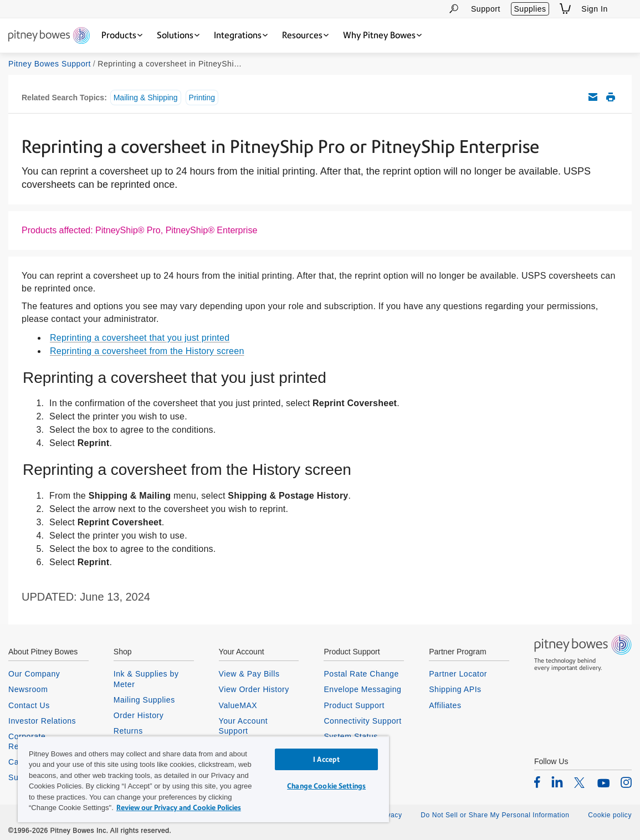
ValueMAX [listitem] (238, 705)
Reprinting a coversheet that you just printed (140, 338)
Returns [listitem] (128, 731)
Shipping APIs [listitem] (455, 689)
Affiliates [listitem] (445, 705)
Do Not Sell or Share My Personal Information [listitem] (495, 815)
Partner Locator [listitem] (458, 674)
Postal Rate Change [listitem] (361, 674)
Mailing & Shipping (146, 98)
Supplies (530, 9)
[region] (203, 779)
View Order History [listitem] (254, 689)
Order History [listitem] (139, 715)
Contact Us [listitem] (29, 705)
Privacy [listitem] (390, 815)
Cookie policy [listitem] (610, 815)
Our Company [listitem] (34, 674)
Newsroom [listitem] (28, 689)
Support (486, 9)
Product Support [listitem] (354, 705)
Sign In (595, 9)
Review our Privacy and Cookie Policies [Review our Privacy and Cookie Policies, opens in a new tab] (179, 808)
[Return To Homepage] (49, 36)
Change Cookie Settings (326, 786)
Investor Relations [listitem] (42, 721)
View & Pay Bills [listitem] (249, 674)
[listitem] (537, 782)
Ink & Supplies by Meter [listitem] (146, 679)
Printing (202, 98)
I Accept (326, 759)
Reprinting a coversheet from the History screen (147, 351)
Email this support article (593, 97)
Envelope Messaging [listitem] (362, 689)
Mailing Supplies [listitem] (144, 700)
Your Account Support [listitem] (244, 726)
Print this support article (611, 97)
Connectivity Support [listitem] (362, 721)
